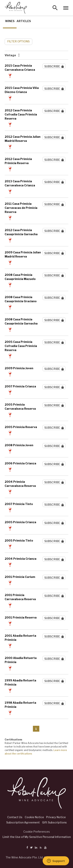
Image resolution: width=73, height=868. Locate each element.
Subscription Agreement (23, 822)
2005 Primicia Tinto (19, 540)
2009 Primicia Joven (19, 368)
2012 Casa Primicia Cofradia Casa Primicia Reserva (21, 114)
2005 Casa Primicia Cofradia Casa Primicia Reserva (21, 346)
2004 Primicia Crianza (21, 559)
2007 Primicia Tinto (19, 504)
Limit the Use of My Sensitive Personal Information (37, 837)
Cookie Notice (34, 817)
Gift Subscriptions (54, 822)
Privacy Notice (56, 817)
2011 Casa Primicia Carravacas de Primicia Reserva (21, 208)
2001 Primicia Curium (20, 577)
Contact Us (15, 817)
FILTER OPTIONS (18, 41)
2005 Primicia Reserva (21, 427)
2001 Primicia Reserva (21, 617)
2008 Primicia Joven (19, 445)
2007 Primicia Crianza (20, 386)
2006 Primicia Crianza (20, 463)
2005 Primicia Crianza (20, 522)
